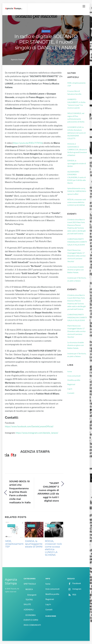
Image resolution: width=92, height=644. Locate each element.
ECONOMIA (31, 615)
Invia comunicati (74, 376)
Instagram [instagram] (74, 589)
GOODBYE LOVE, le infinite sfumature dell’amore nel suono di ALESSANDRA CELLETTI (76, 133)
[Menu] (84, 6)
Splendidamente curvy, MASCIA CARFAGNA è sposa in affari (77, 191)
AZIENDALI (29, 610)
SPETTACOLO (30, 584)
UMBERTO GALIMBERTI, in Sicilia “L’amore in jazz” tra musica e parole (76, 104)
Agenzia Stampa (18, 60)
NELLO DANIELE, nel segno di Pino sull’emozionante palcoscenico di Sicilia (76, 117)
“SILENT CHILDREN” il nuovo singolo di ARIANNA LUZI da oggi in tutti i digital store (48, 492)
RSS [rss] (72, 595)
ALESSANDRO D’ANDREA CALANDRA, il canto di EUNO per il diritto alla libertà (77, 177)
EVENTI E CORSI (31, 620)
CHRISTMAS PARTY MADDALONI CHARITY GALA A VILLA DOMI (77, 242)
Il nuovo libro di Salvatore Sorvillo (74, 92)
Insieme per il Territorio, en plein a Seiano (77, 279)
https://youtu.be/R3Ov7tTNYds (28, 143)
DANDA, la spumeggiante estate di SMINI (34, 544)
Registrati (71, 384)
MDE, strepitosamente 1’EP (15, 544)
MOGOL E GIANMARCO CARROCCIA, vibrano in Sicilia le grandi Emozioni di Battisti (77, 149)
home (70, 371)
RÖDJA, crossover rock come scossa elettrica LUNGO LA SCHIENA (53, 548)
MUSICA (46, 31)
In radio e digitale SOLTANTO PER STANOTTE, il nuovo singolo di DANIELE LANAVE (46, 42)
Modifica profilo (74, 380)
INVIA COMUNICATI (32, 625)
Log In (70, 389)
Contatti (71, 393)
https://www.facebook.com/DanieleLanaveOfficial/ (29, 426)
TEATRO (29, 600)
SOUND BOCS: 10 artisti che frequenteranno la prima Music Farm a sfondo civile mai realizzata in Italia (20, 492)
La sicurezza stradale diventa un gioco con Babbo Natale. (76, 270)
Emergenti (32, 595)
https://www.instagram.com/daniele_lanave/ (37, 433)
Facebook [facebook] (74, 583)
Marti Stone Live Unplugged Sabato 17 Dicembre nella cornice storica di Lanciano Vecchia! (76, 256)
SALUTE (27, 604)
